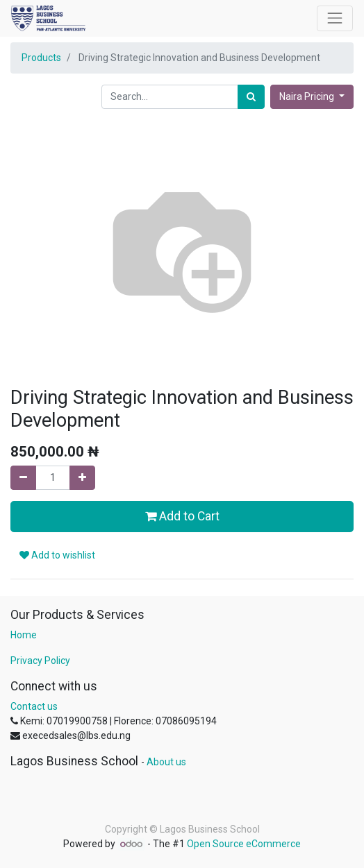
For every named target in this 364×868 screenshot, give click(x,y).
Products (41, 58)
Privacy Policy (40, 661)
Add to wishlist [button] (57, 555)
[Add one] (82, 478)
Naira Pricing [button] (308, 96)
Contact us (34, 706)
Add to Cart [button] (182, 516)
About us (166, 762)
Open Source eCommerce (244, 844)
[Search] (251, 97)
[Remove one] (23, 478)
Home (24, 635)
